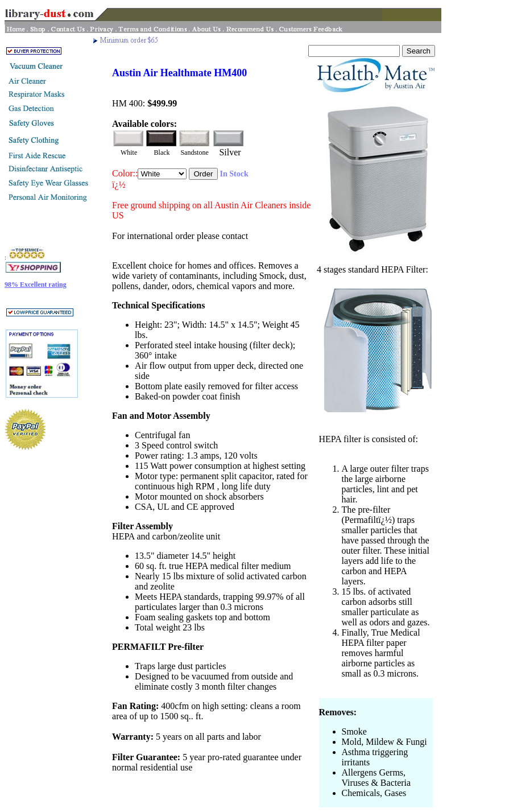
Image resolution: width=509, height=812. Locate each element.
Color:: (125, 173)
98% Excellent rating (36, 285)
